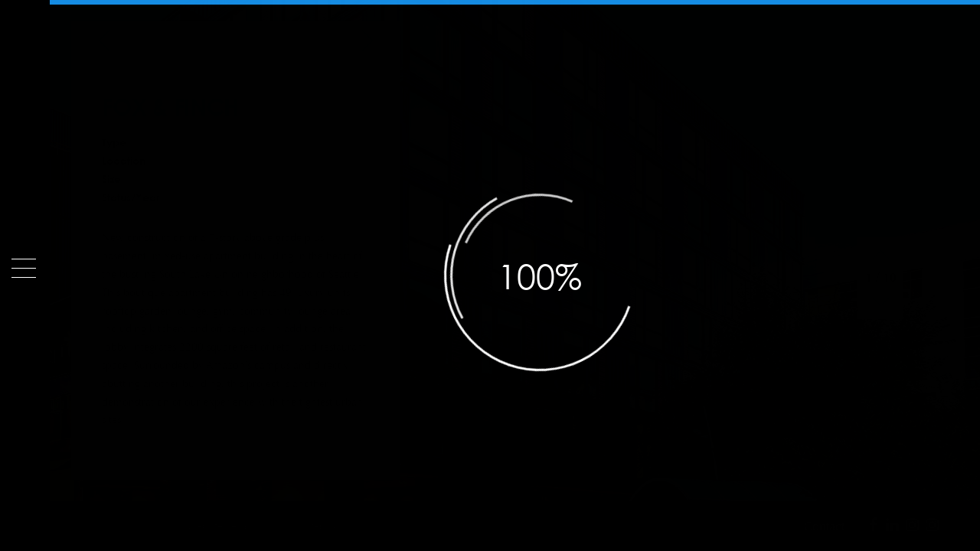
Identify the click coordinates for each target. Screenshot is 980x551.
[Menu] (24, 268)
